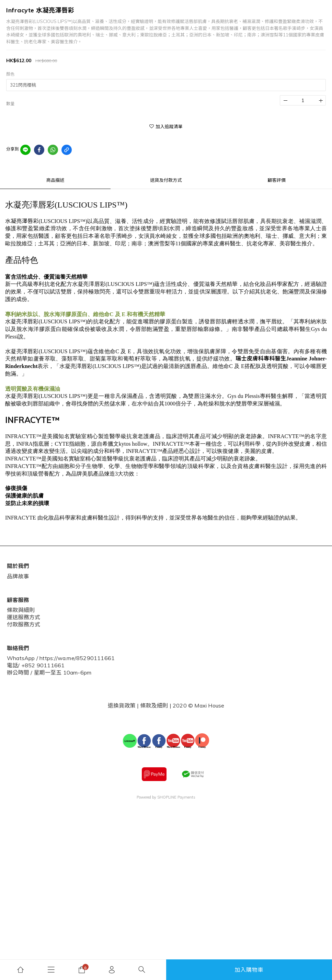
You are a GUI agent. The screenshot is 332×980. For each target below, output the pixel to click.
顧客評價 (277, 180)
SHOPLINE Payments (176, 797)
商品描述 (55, 180)
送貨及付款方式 (166, 180)
